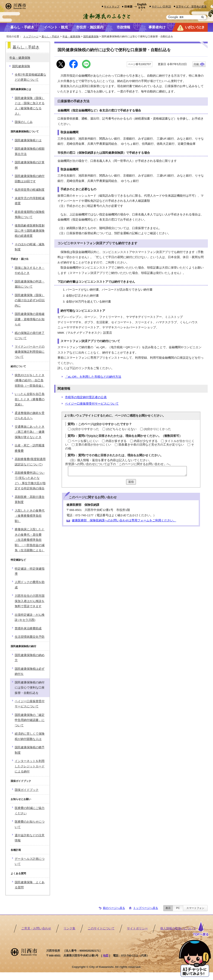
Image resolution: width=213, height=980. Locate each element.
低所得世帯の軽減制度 (30, 190)
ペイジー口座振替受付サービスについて (92, 404)
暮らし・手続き (50, 37)
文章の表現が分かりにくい (93, 445)
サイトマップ (112, 7)
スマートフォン (195, 908)
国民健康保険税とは (28, 140)
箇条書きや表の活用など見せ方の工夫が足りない (151, 445)
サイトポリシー (137, 928)
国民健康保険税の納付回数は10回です (30, 179)
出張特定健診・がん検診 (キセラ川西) (30, 617)
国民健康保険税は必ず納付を (30, 671)
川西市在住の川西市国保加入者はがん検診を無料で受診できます (30, 601)
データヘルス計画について (30, 861)
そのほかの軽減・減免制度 (30, 247)
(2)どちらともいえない (121, 429)
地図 (106, 956)
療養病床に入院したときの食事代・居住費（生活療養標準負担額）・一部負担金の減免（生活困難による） (30, 540)
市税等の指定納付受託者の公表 (86, 397)
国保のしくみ (24, 122)
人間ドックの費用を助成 (30, 585)
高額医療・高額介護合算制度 (30, 500)
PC (178, 908)
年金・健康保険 (71, 37)
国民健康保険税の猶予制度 (30, 750)
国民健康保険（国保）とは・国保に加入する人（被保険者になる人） (30, 106)
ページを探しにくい (85, 441)
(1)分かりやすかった (85, 429)
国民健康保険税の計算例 (30, 165)
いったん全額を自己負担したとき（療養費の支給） (30, 399)
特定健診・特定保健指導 (30, 571)
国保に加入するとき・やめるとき (30, 270)
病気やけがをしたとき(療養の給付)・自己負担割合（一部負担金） (30, 380)
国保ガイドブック (27, 790)
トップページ (31, 37)
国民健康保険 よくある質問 (30, 885)
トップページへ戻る (146, 908)
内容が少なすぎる (146, 441)
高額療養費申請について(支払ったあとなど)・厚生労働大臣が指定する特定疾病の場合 (30, 481)
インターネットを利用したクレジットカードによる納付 (30, 766)
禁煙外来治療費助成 (28, 628)
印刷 (196, 64)
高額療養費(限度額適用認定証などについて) (30, 462)
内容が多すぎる (116, 441)
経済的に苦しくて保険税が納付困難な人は (30, 736)
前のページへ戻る (114, 908)
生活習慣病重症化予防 (30, 637)
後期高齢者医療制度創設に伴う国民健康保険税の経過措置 (30, 231)
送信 (131, 482)
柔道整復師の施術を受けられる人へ (30, 416)
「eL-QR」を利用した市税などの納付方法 (93, 377)
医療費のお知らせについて (30, 824)
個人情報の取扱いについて (178, 928)
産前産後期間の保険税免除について (30, 214)
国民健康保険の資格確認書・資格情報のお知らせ (30, 319)
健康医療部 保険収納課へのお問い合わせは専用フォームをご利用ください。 (124, 520)
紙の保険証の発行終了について (30, 336)
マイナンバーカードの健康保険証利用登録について (30, 352)
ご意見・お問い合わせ (36, 928)
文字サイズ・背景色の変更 (191, 7)
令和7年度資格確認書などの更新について (30, 77)
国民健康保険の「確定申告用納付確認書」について (30, 720)
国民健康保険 (91, 37)
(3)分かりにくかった (158, 429)
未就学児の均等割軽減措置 (30, 201)
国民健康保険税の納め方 (30, 658)
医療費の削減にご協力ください (30, 811)
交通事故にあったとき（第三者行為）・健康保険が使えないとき (30, 432)
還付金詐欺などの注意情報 (30, 838)
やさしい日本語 (161, 7)
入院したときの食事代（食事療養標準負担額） (30, 516)
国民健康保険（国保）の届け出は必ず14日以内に (30, 300)
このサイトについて (101, 928)
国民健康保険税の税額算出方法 (30, 151)
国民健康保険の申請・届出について (30, 284)
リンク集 (69, 928)
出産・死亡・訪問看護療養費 (30, 448)
